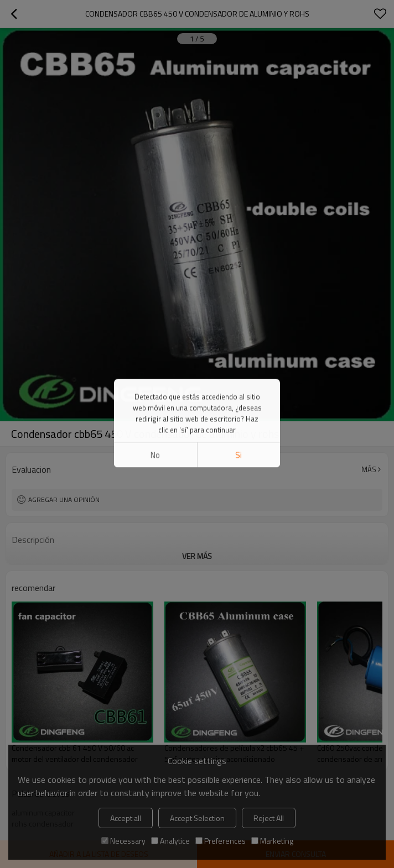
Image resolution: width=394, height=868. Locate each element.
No (155, 94)
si (239, 94)
